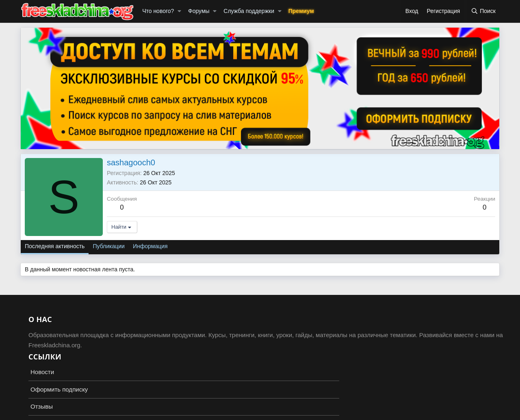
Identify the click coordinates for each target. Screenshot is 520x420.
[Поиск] (483, 11)
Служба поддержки (249, 11)
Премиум (301, 11)
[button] (179, 11)
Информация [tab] (150, 246)
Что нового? (158, 11)
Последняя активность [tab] (55, 246)
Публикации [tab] (108, 246)
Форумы (199, 11)
